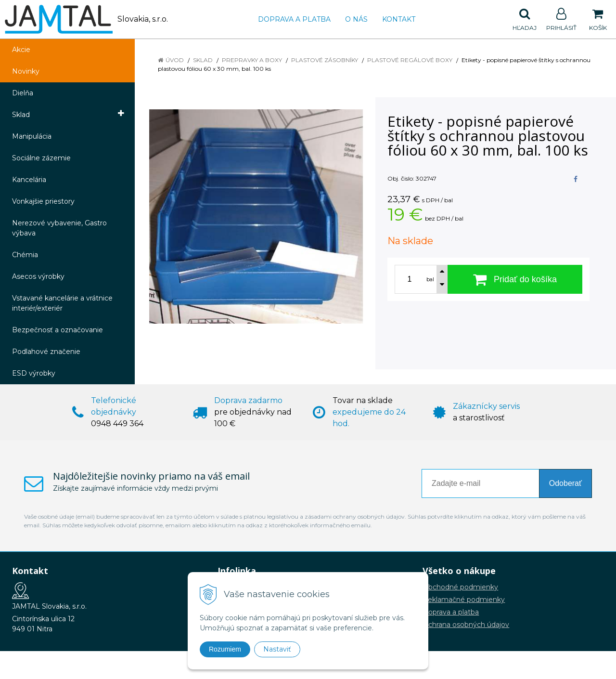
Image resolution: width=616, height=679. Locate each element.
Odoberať (565, 483)
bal (430, 279)
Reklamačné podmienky (464, 600)
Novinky (26, 71)
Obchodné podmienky (460, 587)
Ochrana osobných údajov (466, 625)
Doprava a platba (294, 19)
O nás (356, 19)
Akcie (21, 50)
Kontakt (399, 19)
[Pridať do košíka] (515, 279)
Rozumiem (225, 649)
